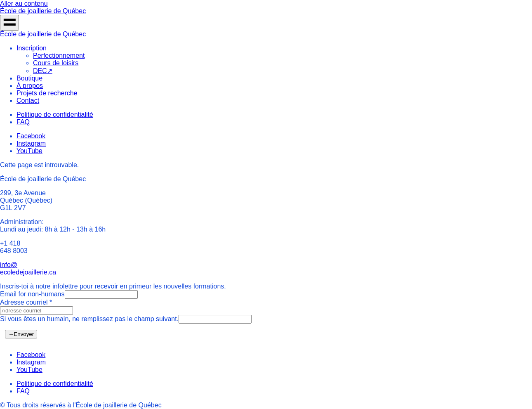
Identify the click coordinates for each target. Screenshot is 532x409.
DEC (43, 71)
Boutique (29, 78)
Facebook (31, 136)
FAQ (23, 122)
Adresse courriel (26, 302)
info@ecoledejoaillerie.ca (28, 268)
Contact (28, 100)
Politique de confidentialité (55, 115)
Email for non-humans (32, 294)
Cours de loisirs (56, 63)
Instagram (31, 143)
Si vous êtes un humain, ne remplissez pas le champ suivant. (89, 319)
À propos (30, 86)
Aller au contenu (24, 4)
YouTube (29, 151)
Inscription (32, 48)
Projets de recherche (47, 93)
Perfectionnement (59, 56)
